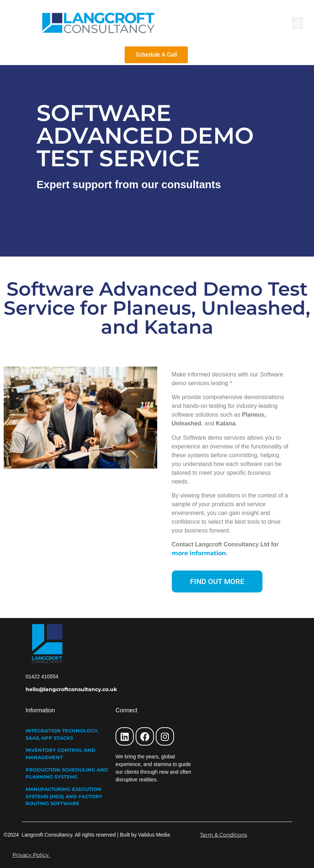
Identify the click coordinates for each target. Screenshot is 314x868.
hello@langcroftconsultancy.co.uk (71, 689)
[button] (298, 23)
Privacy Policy (31, 855)
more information (199, 553)
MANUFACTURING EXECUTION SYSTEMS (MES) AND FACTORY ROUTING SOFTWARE (64, 796)
